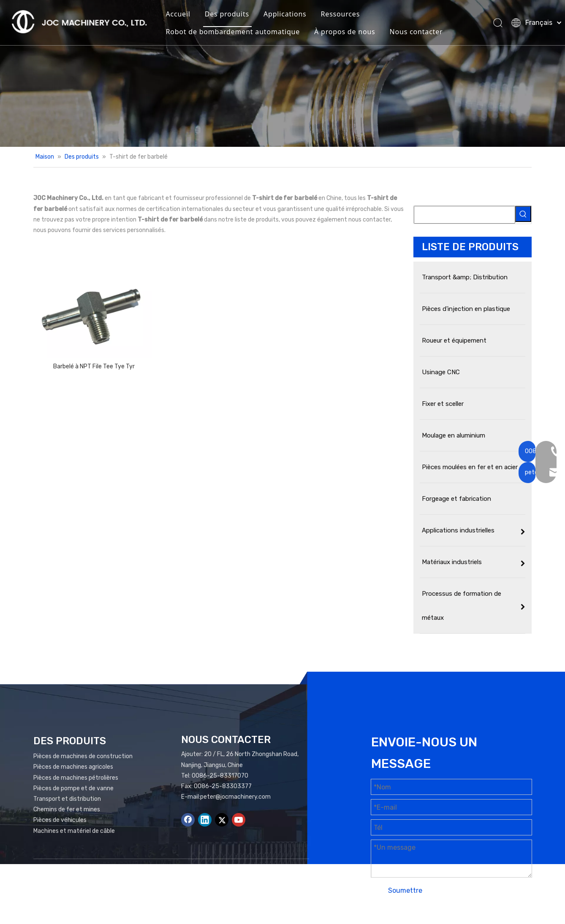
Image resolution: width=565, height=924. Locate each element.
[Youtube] (239, 820)
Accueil (183, 14)
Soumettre (405, 890)
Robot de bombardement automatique (238, 32)
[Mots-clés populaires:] (523, 214)
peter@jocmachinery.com (235, 797)
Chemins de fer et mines (67, 809)
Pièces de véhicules (60, 820)
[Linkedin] (205, 820)
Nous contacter (421, 32)
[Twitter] (222, 820)
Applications (290, 14)
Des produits (232, 14)
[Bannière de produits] (282, 73)
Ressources (345, 14)
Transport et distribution (67, 799)
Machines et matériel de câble (74, 831)
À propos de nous (350, 32)
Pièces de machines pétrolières (76, 778)
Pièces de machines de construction (83, 756)
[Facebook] (188, 820)
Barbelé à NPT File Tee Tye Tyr (94, 366)
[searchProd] (464, 215)
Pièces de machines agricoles (73, 767)
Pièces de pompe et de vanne (73, 788)
